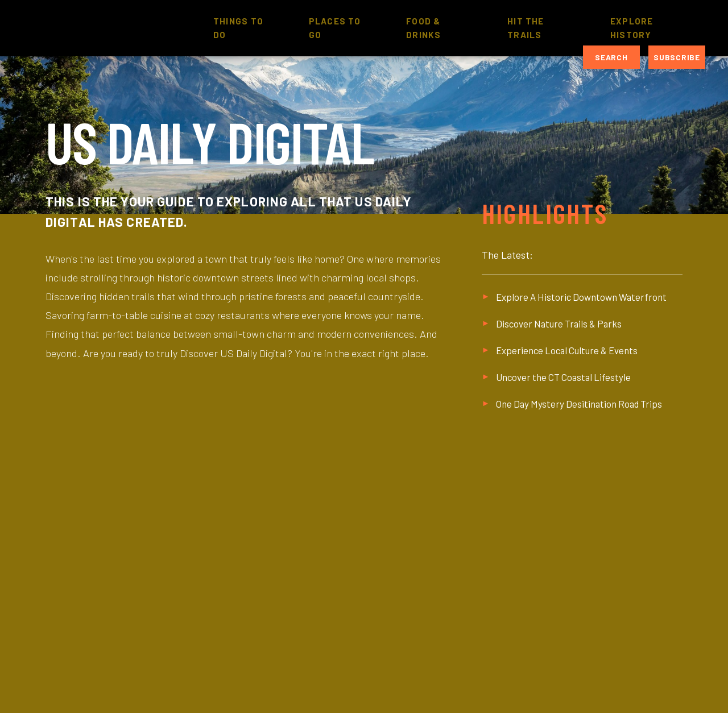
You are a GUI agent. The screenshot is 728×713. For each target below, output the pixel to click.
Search (611, 57)
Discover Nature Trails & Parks (559, 324)
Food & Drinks (423, 28)
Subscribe (677, 57)
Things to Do (238, 28)
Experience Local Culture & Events (567, 350)
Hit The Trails (526, 28)
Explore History (632, 28)
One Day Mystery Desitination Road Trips (579, 404)
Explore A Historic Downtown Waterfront (581, 297)
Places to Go (335, 28)
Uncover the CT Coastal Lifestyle (563, 377)
